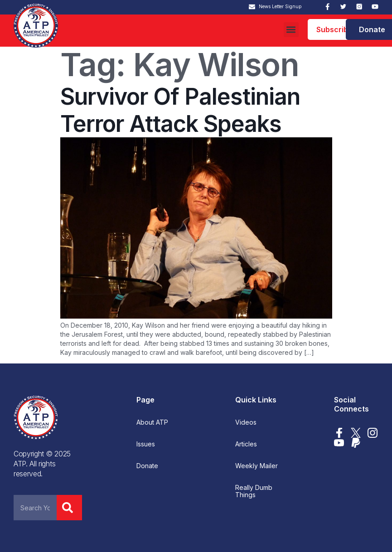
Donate (147, 466)
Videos (246, 422)
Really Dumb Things (254, 491)
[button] (291, 30)
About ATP (152, 422)
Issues (146, 444)
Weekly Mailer (256, 466)
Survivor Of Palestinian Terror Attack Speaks (180, 110)
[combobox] (35, 508)
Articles (246, 444)
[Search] (69, 508)
